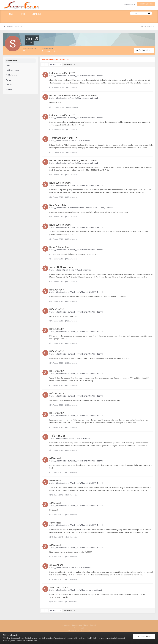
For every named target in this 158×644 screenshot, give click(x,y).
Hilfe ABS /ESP (57, 290)
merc (73, 98)
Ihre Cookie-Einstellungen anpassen (95, 638)
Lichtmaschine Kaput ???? (62, 73)
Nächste (53, 65)
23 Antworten (71, 473)
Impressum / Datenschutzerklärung (75, 625)
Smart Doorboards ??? (60, 587)
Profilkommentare (13, 70)
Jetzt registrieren (146, 4)
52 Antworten (71, 197)
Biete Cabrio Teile (58, 205)
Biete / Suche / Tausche (103, 208)
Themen (9, 84)
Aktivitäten (37, 14)
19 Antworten (71, 217)
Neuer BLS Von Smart (60, 183)
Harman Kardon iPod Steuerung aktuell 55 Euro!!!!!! (74, 96)
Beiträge (9, 89)
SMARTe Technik (96, 76)
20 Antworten (71, 301)
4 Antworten (71, 602)
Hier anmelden (128, 5)
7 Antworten (72, 87)
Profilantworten (12, 75)
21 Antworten (72, 107)
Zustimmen (144, 637)
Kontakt (93, 625)
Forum (11, 14)
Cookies (14, 638)
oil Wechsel (55, 458)
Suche (23, 14)
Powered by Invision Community (79, 630)
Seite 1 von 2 (69, 65)
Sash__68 (54, 76)
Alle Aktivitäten (12, 61)
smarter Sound (92, 98)
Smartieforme (77, 208)
